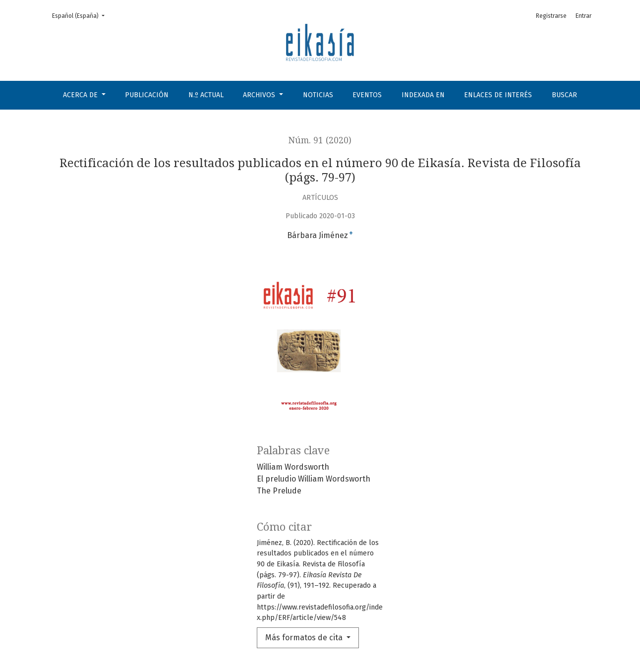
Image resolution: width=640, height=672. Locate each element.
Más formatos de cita (305, 638)
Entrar (583, 16)
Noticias (318, 95)
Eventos (367, 95)
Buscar (564, 95)
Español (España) (81, 15)
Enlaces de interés (498, 95)
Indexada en (423, 95)
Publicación (147, 95)
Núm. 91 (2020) (320, 140)
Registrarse (551, 16)
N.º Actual (206, 95)
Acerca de (81, 95)
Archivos (260, 95)
